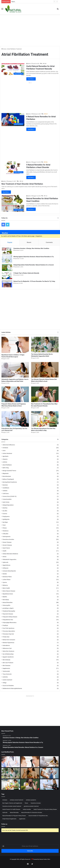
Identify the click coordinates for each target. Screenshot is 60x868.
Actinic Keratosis (7, 453)
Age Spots (5, 456)
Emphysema (6, 516)
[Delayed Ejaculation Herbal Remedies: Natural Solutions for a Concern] (7, 267)
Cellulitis (5, 491)
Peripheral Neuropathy (9, 611)
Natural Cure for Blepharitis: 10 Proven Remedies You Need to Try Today (34, 281)
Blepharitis (6, 473)
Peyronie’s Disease (8, 614)
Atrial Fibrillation (7, 465)
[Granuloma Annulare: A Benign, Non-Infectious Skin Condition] (7, 251)
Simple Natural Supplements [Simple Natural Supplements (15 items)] (9, 819)
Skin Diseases (6, 665)
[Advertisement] (31, 29)
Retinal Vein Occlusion (9, 640)
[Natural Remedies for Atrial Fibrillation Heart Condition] (13, 203)
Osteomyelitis (6, 605)
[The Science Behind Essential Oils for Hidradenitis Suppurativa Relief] (45, 345)
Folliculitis (5, 534)
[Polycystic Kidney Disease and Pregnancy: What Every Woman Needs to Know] (15, 394)
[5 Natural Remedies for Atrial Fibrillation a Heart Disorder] (13, 168)
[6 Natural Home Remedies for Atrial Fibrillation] (13, 120)
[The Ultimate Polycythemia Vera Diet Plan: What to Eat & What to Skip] (45, 419)
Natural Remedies (8, 602)
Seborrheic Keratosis (8, 651)
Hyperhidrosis (6, 565)
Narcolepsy (6, 600)
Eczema (5, 514)
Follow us (4, 824)
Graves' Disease (7, 542)
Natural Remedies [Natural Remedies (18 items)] (14, 813)
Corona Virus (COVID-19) (9, 496)
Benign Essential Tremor (9, 471)
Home (4, 49)
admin (29, 64)
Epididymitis (6, 519)
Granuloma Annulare (8, 539)
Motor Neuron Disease (9, 591)
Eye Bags (5, 522)
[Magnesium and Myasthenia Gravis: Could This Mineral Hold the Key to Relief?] (11, 762)
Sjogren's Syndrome (8, 657)
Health (4, 551)
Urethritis (5, 677)
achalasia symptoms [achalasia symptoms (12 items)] (31, 800)
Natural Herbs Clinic (45, 859)
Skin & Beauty (6, 660)
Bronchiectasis (7, 476)
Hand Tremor (6, 548)
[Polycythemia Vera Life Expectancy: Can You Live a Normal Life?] (15, 419)
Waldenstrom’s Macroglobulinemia (12, 688)
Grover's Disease (7, 545)
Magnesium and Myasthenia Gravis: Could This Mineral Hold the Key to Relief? (32, 2)
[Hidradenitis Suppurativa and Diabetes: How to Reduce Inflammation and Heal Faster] (15, 370)
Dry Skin (5, 511)
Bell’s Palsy (6, 468)
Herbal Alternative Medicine (10, 554)
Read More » (31, 79)
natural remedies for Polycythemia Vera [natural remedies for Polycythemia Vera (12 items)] (38, 816)
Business (5, 485)
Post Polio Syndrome (8, 628)
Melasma (5, 585)
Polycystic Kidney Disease (10, 617)
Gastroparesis (6, 536)
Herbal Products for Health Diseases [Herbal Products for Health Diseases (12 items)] (11, 809)
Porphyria (5, 625)
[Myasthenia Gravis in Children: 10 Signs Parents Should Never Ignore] (15, 345)
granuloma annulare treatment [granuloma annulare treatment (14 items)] (31, 806)
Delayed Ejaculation (8, 505)
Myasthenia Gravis (8, 594)
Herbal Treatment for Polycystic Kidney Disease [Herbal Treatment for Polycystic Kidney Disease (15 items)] (45, 809)
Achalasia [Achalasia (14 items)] (5, 800)
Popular (10, 242)
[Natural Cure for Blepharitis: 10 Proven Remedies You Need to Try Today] (7, 284)
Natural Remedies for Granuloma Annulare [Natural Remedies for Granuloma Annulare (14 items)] (32, 813)
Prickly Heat (6, 637)
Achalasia (5, 448)
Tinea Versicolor (7, 674)
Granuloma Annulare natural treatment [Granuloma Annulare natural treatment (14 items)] (12, 806)
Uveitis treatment (7, 680)
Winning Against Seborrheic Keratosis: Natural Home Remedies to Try (34, 257)
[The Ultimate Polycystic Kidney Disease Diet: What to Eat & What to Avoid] (45, 370)
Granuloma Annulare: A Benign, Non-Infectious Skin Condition (31, 248)
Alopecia (5, 459)
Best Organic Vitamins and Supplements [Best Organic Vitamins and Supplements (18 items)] (12, 803)
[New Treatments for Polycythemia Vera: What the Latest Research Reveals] (45, 394)
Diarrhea (5, 508)
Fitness (5, 528)
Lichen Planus (6, 579)
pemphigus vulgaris (8, 608)
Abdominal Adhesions (9, 445)
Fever (4, 525)
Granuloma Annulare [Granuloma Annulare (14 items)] (36, 803)
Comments (49, 242)
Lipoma (5, 582)
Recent (29, 242)
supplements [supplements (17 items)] (22, 819)
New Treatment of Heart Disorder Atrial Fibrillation (22, 184)
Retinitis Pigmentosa (8, 643)
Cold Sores (6, 493)
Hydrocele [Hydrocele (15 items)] (5, 813)
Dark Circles (6, 502)
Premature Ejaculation (9, 631)
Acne (4, 451)
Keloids (5, 574)
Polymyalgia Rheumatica (9, 622)
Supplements (6, 668)
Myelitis (5, 597)
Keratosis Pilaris (7, 577)
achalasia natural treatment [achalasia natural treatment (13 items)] (16, 800)
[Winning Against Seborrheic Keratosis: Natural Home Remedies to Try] (7, 259)
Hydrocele (5, 562)
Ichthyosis (5, 568)
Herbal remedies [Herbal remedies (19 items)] (27, 809)
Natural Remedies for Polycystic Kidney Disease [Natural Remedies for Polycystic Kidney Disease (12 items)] (14, 816)
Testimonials (6, 671)
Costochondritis (7, 499)
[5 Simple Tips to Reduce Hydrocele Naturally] (7, 276)
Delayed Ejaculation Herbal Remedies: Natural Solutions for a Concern (34, 265)
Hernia (4, 557)
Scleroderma (6, 645)
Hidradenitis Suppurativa (9, 559)
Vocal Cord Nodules (8, 686)
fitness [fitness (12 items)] (26, 803)
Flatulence (5, 531)
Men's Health (6, 588)
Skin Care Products (8, 663)
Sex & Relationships (8, 654)
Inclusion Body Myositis (9, 571)
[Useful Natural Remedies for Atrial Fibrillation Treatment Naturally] (13, 69)
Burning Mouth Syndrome (10, 482)
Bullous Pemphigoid (8, 479)
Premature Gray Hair (8, 634)
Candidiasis (6, 488)
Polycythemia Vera (8, 620)
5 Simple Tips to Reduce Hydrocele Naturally (26, 273)
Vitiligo (5, 683)
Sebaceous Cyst (7, 648)
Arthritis (5, 462)
